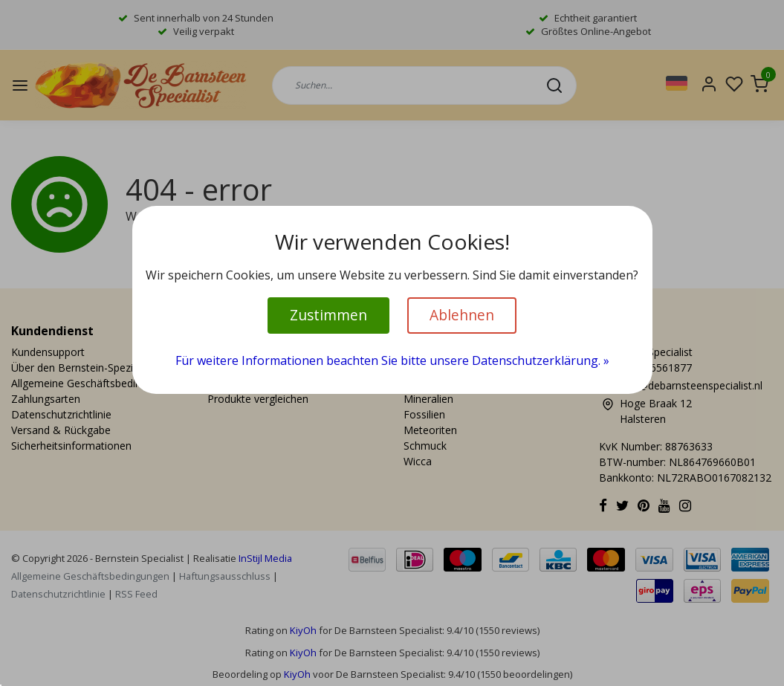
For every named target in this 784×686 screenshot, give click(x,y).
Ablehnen (462, 315)
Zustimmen (328, 315)
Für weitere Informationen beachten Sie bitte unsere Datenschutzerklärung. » (392, 360)
